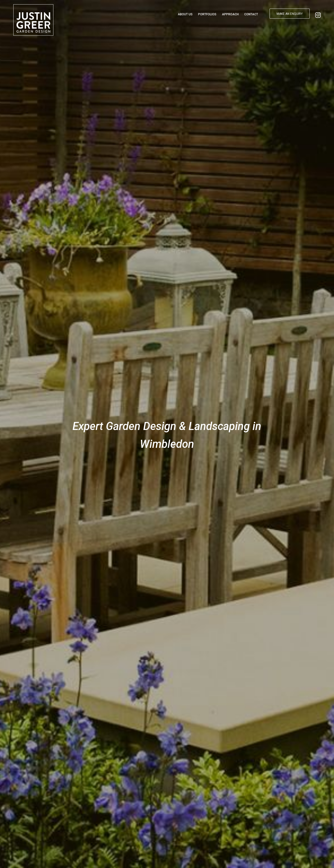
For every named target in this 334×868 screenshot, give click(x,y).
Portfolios (207, 14)
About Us (185, 14)
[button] (290, 14)
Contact (251, 14)
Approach (230, 14)
